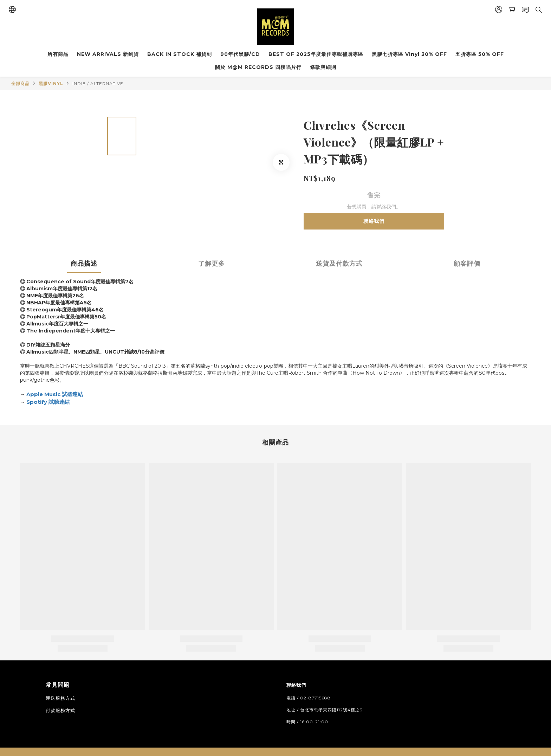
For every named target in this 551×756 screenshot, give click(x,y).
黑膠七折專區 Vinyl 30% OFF (409, 54)
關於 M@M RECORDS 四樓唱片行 (258, 67)
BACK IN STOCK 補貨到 (180, 54)
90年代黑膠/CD (240, 54)
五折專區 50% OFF (480, 54)
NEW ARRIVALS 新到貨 (108, 54)
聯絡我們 (374, 221)
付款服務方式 (60, 710)
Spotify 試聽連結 (48, 402)
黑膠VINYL (51, 83)
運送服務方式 (60, 698)
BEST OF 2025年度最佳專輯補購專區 (316, 54)
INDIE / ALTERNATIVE (98, 83)
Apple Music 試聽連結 (55, 394)
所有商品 (58, 54)
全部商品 (20, 83)
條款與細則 (323, 67)
